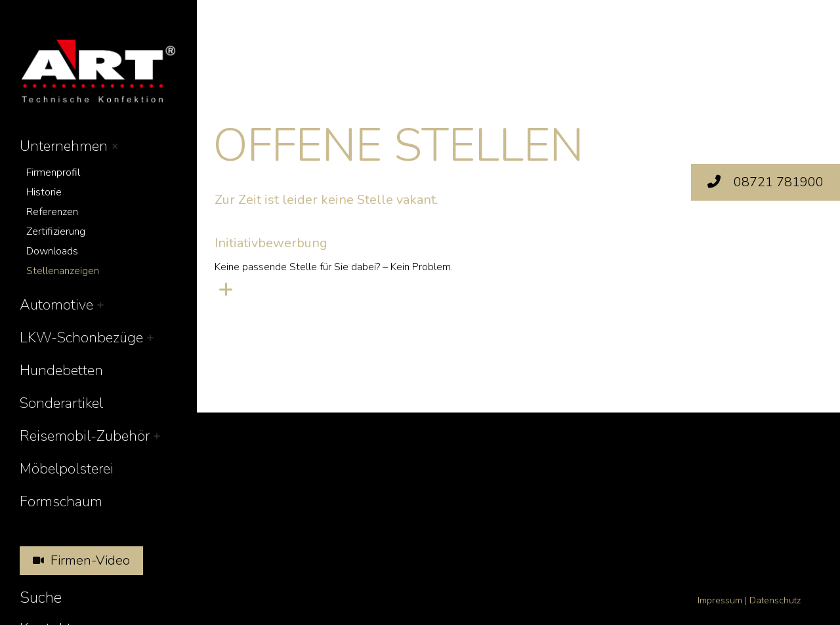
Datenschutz (775, 600)
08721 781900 (766, 182)
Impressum (720, 600)
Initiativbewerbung (271, 243)
